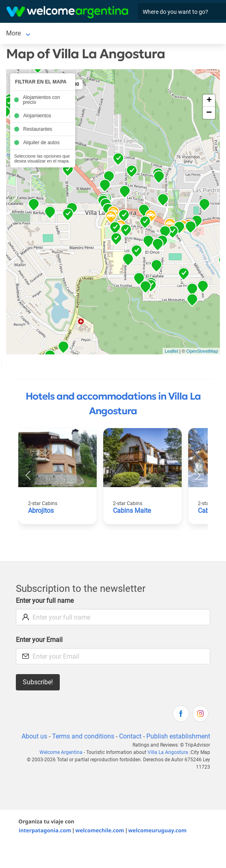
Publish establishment (178, 736)
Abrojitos (41, 511)
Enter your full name (45, 601)
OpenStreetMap (202, 351)
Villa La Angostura (168, 752)
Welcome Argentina (61, 752)
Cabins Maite (132, 511)
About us (34, 736)
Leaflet (171, 351)
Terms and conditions (83, 736)
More (13, 33)
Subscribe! (38, 682)
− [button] (209, 113)
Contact (130, 736)
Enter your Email (39, 640)
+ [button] (209, 101)
